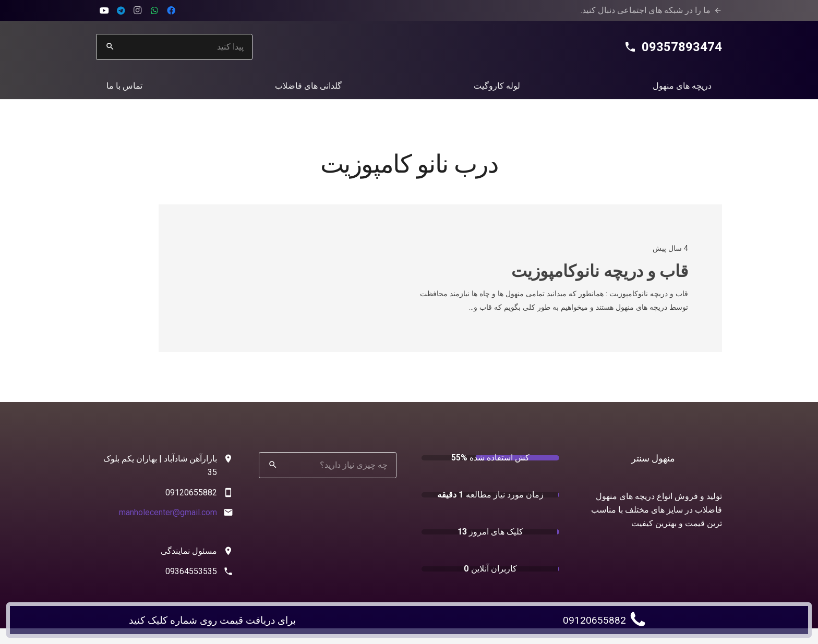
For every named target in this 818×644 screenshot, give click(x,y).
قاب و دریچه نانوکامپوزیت (600, 271)
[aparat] (104, 10)
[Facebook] (171, 10)
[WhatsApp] (154, 10)
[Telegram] (121, 10)
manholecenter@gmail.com (168, 512)
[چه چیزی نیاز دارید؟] (328, 465)
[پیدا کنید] (174, 47)
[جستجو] (110, 47)
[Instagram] (138, 10)
